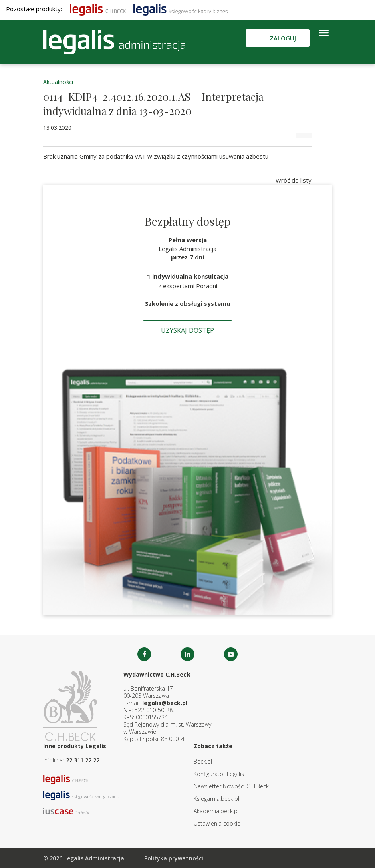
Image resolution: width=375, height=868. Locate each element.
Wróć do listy (294, 180)
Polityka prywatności (174, 858)
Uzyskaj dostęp (187, 330)
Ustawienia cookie (217, 823)
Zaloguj (283, 38)
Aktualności (58, 82)
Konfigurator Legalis (219, 774)
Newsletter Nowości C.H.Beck (231, 786)
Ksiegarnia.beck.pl (216, 799)
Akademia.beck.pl (216, 811)
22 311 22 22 (83, 760)
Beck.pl (203, 761)
